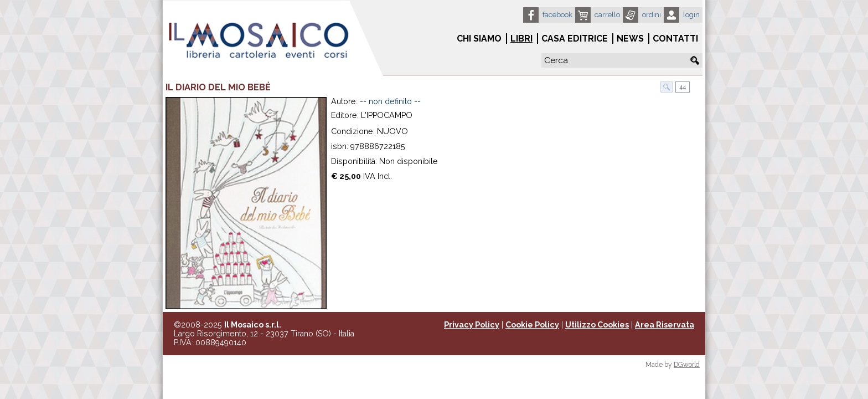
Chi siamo (479, 39)
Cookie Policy (532, 325)
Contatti (675, 39)
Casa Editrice (575, 39)
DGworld (687, 365)
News (630, 39)
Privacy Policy (472, 325)
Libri (521, 39)
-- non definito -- (390, 101)
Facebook (557, 15)
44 (682, 87)
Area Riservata (665, 325)
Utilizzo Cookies (597, 325)
